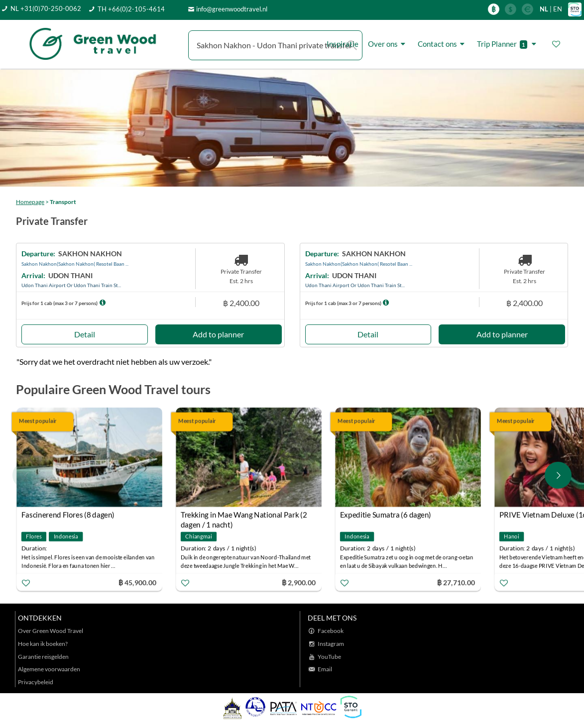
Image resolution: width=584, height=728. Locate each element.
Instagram (331, 644)
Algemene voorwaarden (49, 669)
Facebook (331, 631)
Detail (85, 334)
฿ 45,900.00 (137, 582)
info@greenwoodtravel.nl (232, 9)
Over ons (388, 44)
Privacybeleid (36, 682)
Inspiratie (343, 44)
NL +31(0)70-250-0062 (46, 8)
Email (325, 669)
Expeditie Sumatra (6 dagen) (386, 515)
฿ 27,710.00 (456, 582)
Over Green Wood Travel (51, 631)
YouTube (329, 657)
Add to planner (218, 334)
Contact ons (443, 44)
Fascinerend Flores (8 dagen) (68, 515)
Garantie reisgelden (43, 657)
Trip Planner (508, 44)
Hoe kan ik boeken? (43, 644)
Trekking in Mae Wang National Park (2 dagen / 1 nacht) (244, 516)
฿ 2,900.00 (299, 582)
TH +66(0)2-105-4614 (131, 9)
